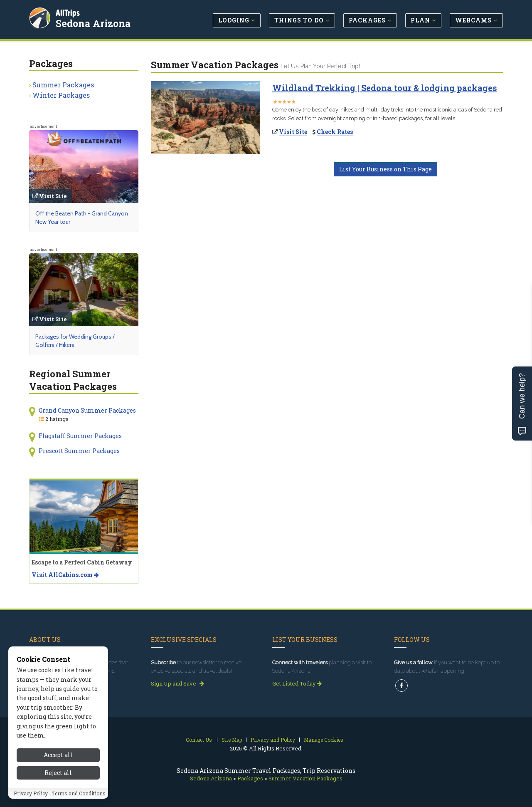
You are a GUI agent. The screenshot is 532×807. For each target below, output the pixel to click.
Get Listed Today (297, 683)
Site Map (232, 740)
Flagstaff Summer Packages (80, 436)
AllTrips (69, 12)
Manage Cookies (324, 740)
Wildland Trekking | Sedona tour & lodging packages (385, 88)
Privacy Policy (31, 796)
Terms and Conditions (79, 796)
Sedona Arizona (94, 22)
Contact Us (199, 740)
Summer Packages (63, 85)
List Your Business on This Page (385, 169)
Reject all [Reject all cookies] (58, 775)
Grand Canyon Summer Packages (87, 410)
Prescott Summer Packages (79, 451)
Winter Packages (61, 95)
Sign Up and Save (177, 683)
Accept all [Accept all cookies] (58, 758)
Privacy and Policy (273, 740)
